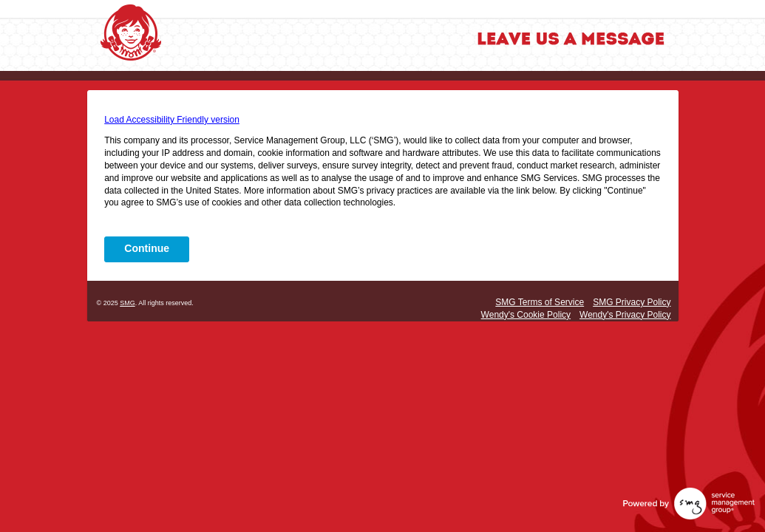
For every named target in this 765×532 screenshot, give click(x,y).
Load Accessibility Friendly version (172, 120)
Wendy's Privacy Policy (625, 315)
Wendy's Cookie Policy (526, 315)
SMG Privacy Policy (632, 302)
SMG (127, 303)
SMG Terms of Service (540, 302)
